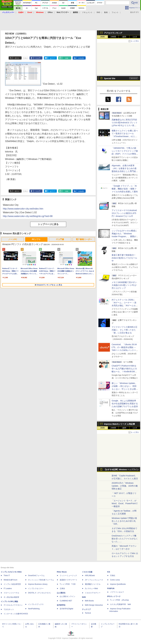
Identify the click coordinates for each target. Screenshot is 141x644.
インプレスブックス (36, 604)
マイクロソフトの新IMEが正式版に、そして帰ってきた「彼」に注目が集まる (125, 330)
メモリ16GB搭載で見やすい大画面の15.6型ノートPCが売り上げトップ (124, 285)
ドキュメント (87, 12)
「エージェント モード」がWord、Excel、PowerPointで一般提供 (125, 503)
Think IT (7, 576)
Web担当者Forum (10, 580)
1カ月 (135, 37)
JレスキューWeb (91, 588)
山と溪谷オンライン (67, 596)
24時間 (113, 37)
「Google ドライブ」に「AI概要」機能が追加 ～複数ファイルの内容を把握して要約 (125, 189)
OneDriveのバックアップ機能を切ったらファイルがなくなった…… (125, 539)
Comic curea (115, 580)
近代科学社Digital (66, 609)
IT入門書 (60, 239)
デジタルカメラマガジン (13, 605)
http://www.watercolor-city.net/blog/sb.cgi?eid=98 (28, 216)
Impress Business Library (38, 584)
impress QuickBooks (118, 584)
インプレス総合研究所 (12, 584)
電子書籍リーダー (84, 239)
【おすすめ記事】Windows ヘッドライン (121, 470)
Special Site (110, 78)
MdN (84, 597)
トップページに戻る (48, 224)
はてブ (52, 58)
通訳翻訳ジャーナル (93, 584)
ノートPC (13, 239)
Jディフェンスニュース (94, 580)
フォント (115, 12)
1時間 (103, 37)
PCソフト (36, 239)
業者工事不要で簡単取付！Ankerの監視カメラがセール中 (124, 258)
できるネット (9, 609)
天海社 (113, 576)
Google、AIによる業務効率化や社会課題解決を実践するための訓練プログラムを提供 (125, 404)
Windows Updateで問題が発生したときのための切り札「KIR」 (124, 521)
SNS (98, 12)
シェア (38, 58)
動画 (106, 12)
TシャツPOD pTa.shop (119, 600)
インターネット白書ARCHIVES (16, 614)
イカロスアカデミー (93, 593)
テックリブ (86, 609)
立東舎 (62, 588)
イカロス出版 (87, 572)
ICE (109, 572)
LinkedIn (81, 58)
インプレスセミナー (36, 588)
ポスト (17, 58)
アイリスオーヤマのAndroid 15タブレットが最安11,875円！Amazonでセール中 (124, 213)
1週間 (124, 37)
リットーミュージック (68, 576)
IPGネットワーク (114, 596)
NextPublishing (34, 609)
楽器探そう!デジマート (69, 580)
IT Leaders (8, 588)
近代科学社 (61, 605)
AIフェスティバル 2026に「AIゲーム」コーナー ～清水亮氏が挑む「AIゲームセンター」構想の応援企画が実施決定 (125, 305)
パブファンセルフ (117, 592)
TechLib (88, 613)
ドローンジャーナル (11, 593)
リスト (25, 58)
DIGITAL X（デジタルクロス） (40, 593)
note (67, 58)
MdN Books (89, 601)
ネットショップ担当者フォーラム (41, 580)
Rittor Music (62, 572)
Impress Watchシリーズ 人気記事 (119, 424)
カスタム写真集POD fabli (120, 604)
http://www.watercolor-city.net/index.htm (23, 209)
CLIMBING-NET (66, 601)
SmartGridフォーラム (36, 576)
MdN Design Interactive (94, 605)
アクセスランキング (113, 33)
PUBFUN (111, 588)
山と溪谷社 (61, 593)
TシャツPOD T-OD (68, 584)
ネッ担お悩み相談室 (11, 597)
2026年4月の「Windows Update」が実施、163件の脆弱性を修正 (125, 486)
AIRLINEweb (90, 576)
